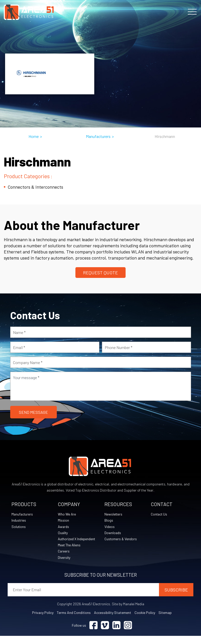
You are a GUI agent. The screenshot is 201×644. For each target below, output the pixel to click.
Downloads (113, 533)
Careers (64, 559)
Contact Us (160, 514)
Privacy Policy (43, 621)
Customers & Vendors (121, 540)
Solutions (19, 527)
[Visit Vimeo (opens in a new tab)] (105, 633)
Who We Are (67, 514)
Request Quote (100, 273)
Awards (64, 527)
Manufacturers (98, 136)
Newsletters (114, 514)
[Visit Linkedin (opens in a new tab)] (116, 633)
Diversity (64, 565)
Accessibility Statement (113, 621)
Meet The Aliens (70, 553)
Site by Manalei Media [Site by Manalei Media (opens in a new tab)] (128, 612)
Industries (19, 521)
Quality (63, 533)
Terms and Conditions (74, 621)
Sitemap (165, 621)
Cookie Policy (145, 621)
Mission (63, 521)
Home (34, 136)
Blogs (109, 521)
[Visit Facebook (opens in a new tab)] (93, 633)
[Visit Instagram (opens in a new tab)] (128, 633)
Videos (110, 527)
